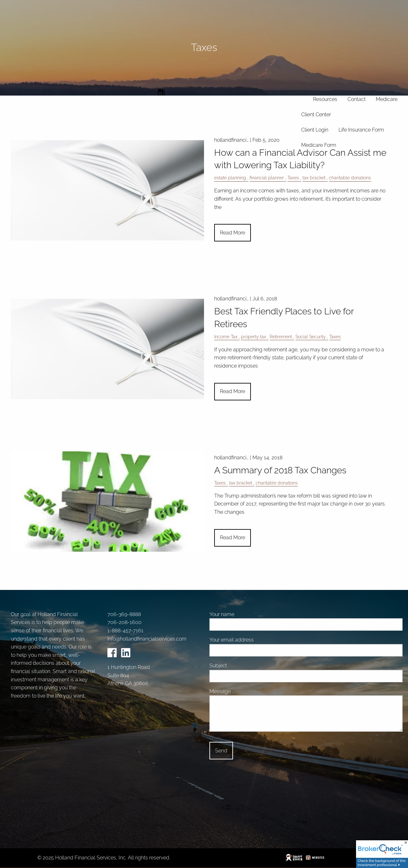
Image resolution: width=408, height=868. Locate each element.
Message (244, 691)
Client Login (315, 130)
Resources (325, 99)
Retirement (281, 337)
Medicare (387, 99)
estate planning (230, 178)
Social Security (311, 337)
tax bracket (314, 178)
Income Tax (226, 337)
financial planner (267, 178)
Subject (242, 666)
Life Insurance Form (361, 130)
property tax (254, 337)
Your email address (255, 640)
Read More (233, 233)
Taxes (293, 178)
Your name (245, 614)
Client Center (316, 115)
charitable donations (350, 178)
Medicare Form (319, 145)
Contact (357, 99)
